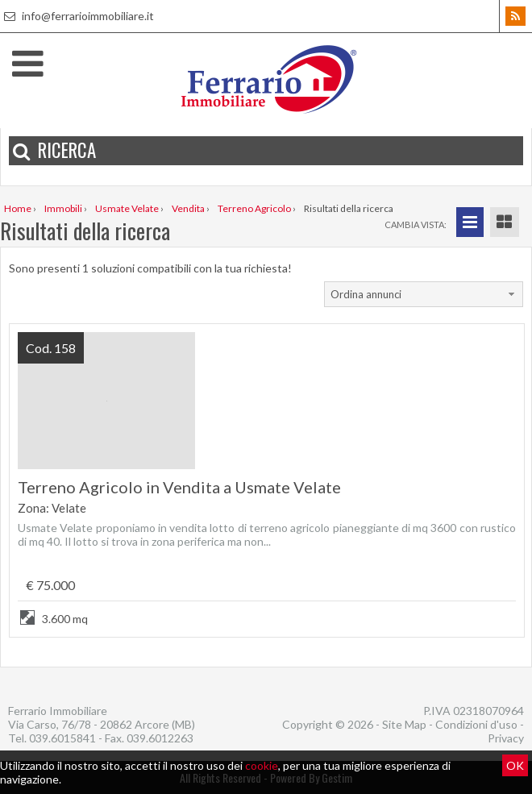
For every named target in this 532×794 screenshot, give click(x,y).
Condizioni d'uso (476, 724)
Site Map (404, 724)
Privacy (506, 738)
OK (515, 765)
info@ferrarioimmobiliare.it (77, 16)
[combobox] (424, 294)
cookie (262, 765)
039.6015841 (62, 738)
